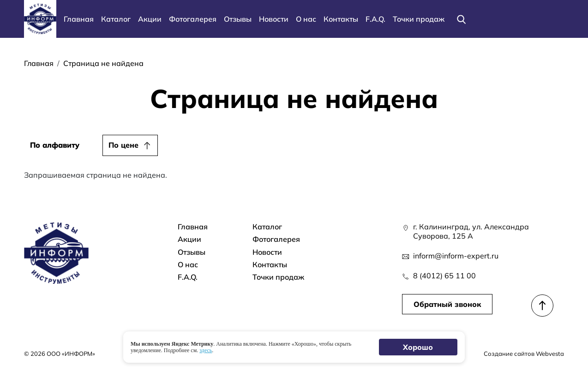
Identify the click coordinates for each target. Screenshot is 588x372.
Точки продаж (419, 19)
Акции (150, 19)
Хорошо (418, 347)
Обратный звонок (447, 304)
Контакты (341, 19)
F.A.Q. (375, 19)
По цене (123, 145)
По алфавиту (55, 145)
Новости (274, 19)
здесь (206, 350)
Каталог (116, 19)
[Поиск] (461, 19)
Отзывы (238, 19)
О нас (306, 19)
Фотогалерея (193, 19)
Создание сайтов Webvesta (524, 354)
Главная (79, 19)
